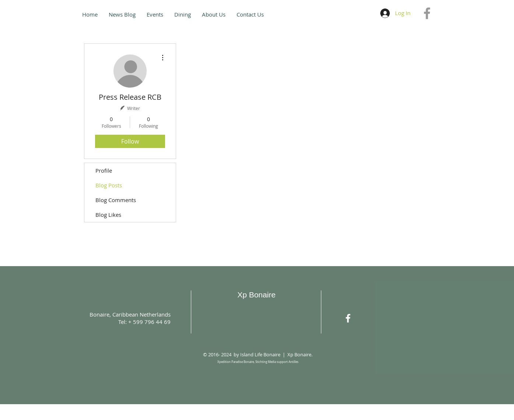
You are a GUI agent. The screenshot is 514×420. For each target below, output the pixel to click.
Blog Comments (116, 200)
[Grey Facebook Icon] (427, 13)
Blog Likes (108, 215)
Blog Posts (109, 185)
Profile (104, 170)
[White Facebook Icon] (348, 318)
